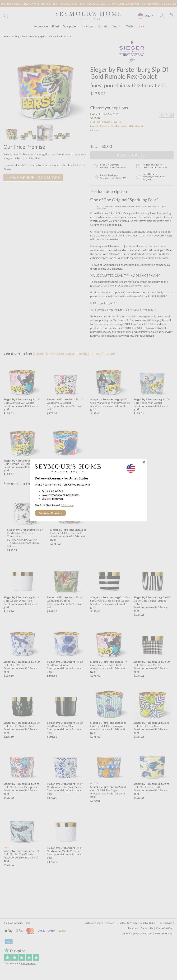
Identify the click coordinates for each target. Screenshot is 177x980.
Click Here (67, 505)
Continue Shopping (50, 513)
